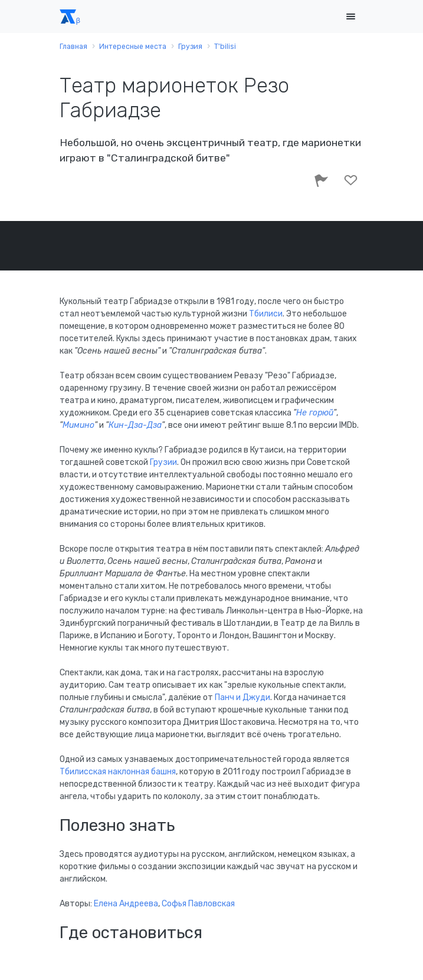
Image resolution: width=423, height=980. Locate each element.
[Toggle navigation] (351, 17)
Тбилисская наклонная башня (118, 772)
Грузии (163, 462)
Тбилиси (266, 314)
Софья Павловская (198, 904)
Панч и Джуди (242, 697)
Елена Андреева (126, 904)
